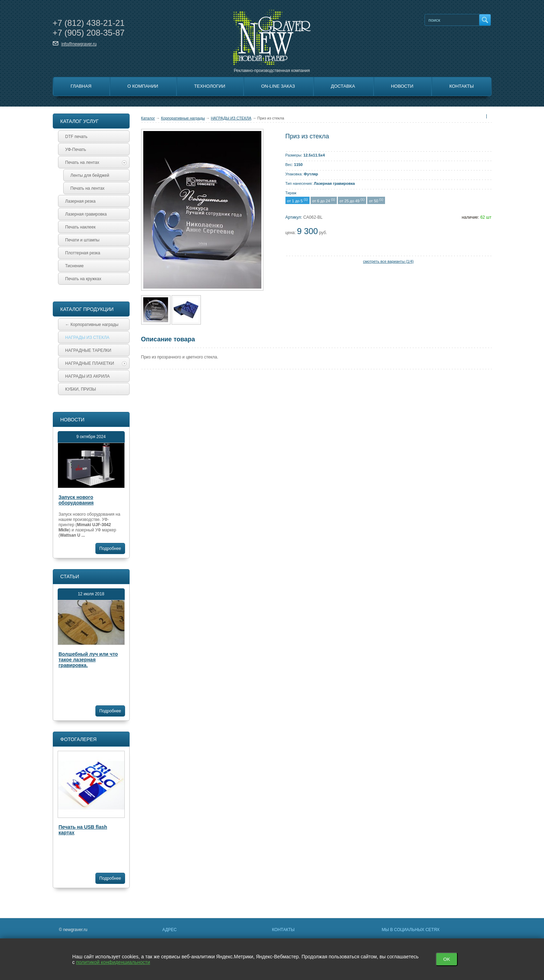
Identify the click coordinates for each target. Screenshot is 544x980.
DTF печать (77, 137)
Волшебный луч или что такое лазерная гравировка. (88, 660)
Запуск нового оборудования (76, 500)
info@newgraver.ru (79, 44)
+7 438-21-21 (89, 23)
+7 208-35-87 (89, 33)
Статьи (70, 576)
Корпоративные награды (183, 118)
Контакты (462, 86)
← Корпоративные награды (92, 325)
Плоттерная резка (83, 253)
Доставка (343, 86)
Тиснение (75, 266)
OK (447, 959)
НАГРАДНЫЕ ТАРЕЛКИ (88, 350)
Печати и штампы (82, 240)
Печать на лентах (96, 162)
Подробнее (110, 549)
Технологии (210, 86)
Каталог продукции (87, 309)
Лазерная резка (81, 201)
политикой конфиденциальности (113, 962)
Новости (402, 86)
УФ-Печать (76, 150)
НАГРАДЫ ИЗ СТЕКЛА (231, 118)
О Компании (143, 86)
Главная (81, 86)
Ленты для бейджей (90, 175)
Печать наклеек (81, 227)
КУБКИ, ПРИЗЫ (81, 389)
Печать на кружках (83, 279)
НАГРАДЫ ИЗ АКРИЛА (88, 376)
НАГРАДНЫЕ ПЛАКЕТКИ (96, 363)
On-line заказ (278, 86)
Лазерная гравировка (86, 214)
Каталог (148, 118)
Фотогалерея (79, 739)
